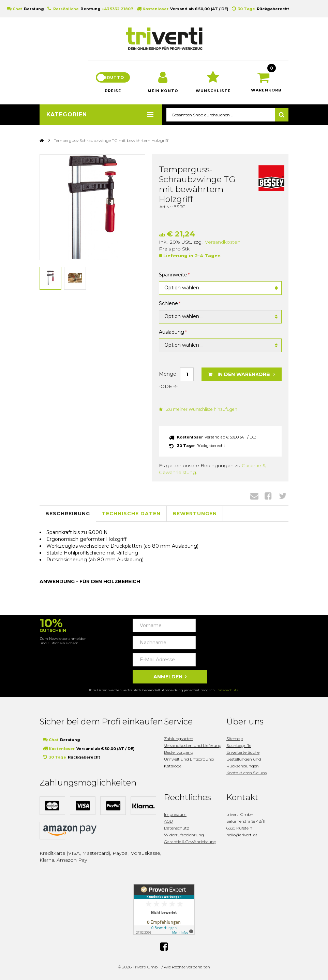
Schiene (169, 304)
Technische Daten (131, 514)
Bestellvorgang (179, 753)
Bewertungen (195, 514)
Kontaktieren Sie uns (247, 773)
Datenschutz (227, 690)
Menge (168, 375)
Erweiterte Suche (243, 753)
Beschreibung (68, 514)
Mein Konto (163, 92)
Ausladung (172, 333)
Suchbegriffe (239, 746)
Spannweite (174, 276)
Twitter (283, 496)
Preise (113, 92)
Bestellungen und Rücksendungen (244, 763)
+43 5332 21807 (117, 9)
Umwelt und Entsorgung (189, 759)
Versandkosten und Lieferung (193, 746)
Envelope (254, 496)
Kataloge (173, 766)
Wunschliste (213, 92)
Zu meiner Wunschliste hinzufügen (197, 410)
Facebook (268, 496)
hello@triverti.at (242, 835)
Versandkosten (223, 243)
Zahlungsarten (179, 739)
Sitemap (235, 739)
